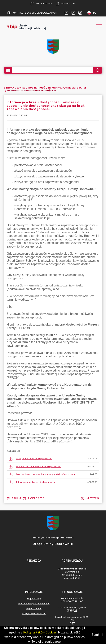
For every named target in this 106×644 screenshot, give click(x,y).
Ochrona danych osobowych (34, 604)
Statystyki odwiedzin (34, 614)
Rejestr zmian (34, 609)
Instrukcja (66, 4)
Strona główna (14, 88)
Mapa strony (41, 4)
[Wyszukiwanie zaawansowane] (53, 70)
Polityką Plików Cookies (40, 632)
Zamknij (97, 635)
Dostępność (37, 88)
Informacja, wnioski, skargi (67, 88)
